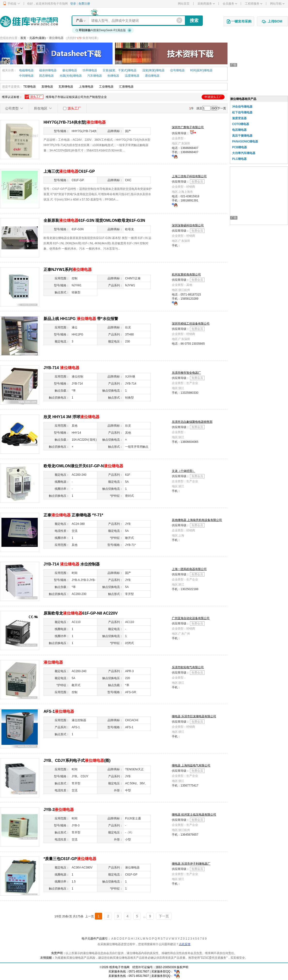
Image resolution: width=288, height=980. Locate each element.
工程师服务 (254, 4)
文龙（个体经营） (183, 471)
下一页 (222, 108)
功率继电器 (90, 70)
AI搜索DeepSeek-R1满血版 (104, 30)
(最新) (42, 38)
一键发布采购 (239, 22)
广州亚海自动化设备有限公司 (191, 618)
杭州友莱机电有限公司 (186, 275)
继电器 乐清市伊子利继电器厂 (191, 864)
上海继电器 (86, 87)
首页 (23, 38)
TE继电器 (29, 87)
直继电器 (47, 87)
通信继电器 (152, 76)
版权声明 (182, 967)
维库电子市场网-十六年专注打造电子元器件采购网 (29, 21)
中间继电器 (26, 76)
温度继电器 (132, 76)
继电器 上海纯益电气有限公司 (191, 765)
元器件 (34, 38)
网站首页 (184, 4)
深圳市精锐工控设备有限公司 (191, 324)
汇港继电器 (126, 87)
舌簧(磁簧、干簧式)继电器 (120, 70)
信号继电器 (177, 70)
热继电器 (113, 76)
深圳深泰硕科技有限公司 (188, 225)
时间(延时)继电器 (201, 70)
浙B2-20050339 (166, 967)
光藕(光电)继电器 (71, 76)
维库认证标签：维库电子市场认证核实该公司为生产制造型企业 (113, 97)
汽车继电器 (95, 76)
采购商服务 (206, 4)
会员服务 (230, 4)
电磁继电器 (26, 70)
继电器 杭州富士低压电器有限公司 (194, 815)
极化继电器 (70, 70)
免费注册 (84, 4)
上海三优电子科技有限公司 (189, 176)
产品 (79, 20)
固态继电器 (46, 76)
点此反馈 (185, 944)
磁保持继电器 (48, 70)
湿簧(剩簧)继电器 (153, 70)
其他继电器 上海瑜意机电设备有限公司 (197, 520)
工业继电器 (106, 87)
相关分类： (9, 70)
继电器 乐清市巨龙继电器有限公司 (194, 716)
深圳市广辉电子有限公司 (188, 127)
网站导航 (277, 4)
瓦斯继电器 (66, 87)
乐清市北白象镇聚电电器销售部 (192, 422)
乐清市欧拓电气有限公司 (188, 667)
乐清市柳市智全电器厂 (186, 373)
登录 (73, 4)
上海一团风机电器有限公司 (189, 569)
